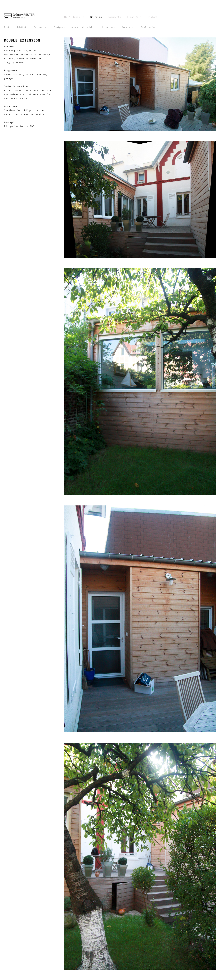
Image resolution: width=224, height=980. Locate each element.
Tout (7, 27)
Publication (148, 27)
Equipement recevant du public (74, 27)
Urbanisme (109, 27)
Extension (40, 27)
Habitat (21, 27)
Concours (128, 27)
